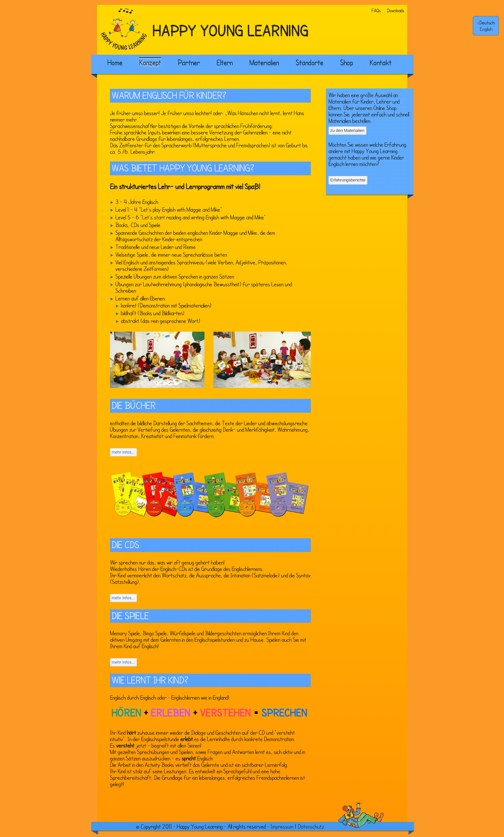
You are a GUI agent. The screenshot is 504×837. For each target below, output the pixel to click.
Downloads (396, 10)
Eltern (225, 62)
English (486, 29)
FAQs (376, 10)
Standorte (310, 62)
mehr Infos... (123, 452)
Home (115, 62)
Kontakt (381, 62)
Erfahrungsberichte (348, 180)
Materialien (264, 62)
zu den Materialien (347, 130)
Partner (189, 62)
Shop (346, 62)
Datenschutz (311, 826)
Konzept (150, 62)
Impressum (282, 826)
